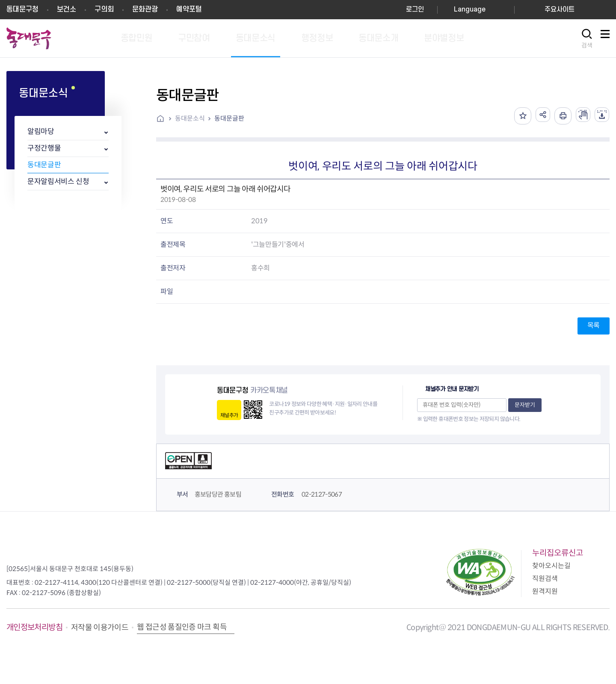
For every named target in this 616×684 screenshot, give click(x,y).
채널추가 (229, 415)
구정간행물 (44, 148)
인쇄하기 (558, 116)
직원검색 (545, 579)
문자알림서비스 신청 (58, 182)
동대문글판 (44, 165)
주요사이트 (560, 10)
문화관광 (145, 9)
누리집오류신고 (558, 553)
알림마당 (41, 132)
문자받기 (525, 405)
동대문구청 (22, 9)
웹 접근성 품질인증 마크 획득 (182, 627)
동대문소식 (190, 118)
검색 (587, 45)
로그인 (415, 10)
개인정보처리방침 (34, 627)
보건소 (67, 9)
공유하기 (536, 116)
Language (470, 10)
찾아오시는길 (551, 566)
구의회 (104, 9)
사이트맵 (605, 39)
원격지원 (545, 591)
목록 (594, 325)
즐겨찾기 (515, 116)
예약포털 (189, 9)
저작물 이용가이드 (100, 628)
